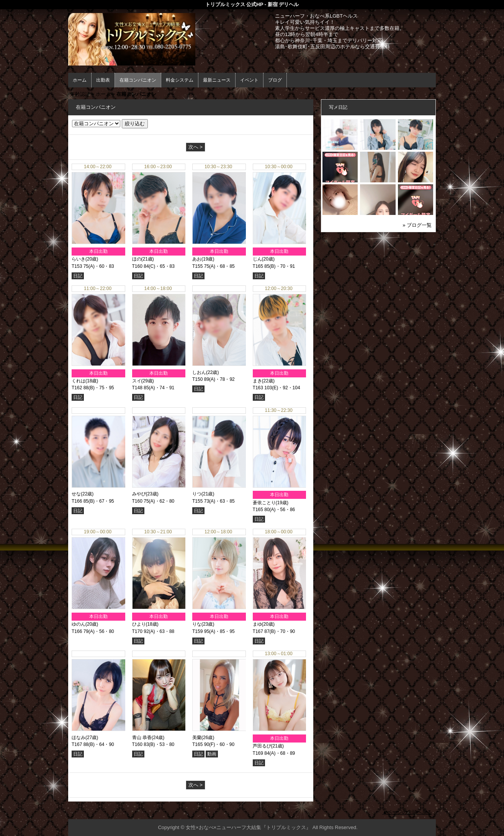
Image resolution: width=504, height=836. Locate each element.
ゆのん (79, 624)
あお (197, 259)
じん (257, 259)
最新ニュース (217, 80)
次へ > (196, 147)
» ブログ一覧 (417, 225)
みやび (139, 494)
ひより (139, 624)
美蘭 (197, 738)
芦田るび (262, 746)
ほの (137, 259)
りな (197, 624)
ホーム (80, 80)
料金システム (180, 80)
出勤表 (103, 80)
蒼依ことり (264, 503)
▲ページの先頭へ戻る (407, 812)
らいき (79, 259)
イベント (249, 80)
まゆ (257, 624)
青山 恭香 (142, 738)
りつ (197, 494)
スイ (137, 381)
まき (257, 381)
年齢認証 (80, 94)
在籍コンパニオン (138, 80)
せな (76, 494)
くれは (79, 381)
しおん (199, 372)
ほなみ (79, 738)
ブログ (275, 80)
